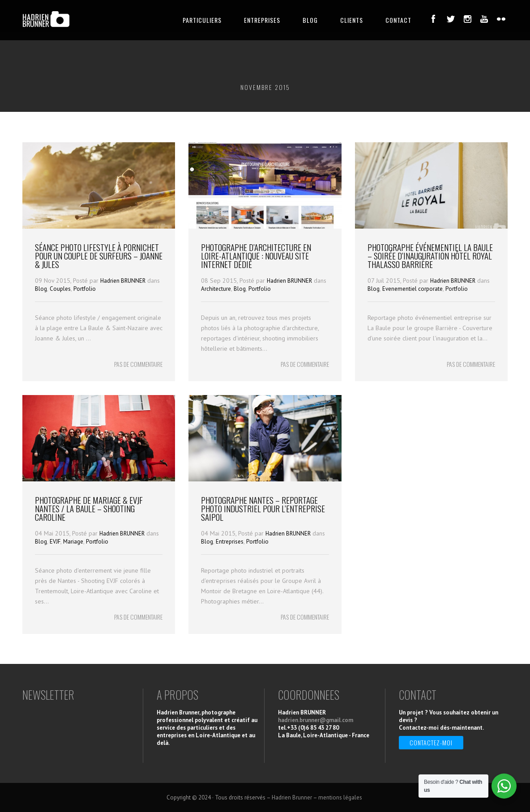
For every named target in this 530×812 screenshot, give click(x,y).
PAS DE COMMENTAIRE (138, 364)
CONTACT (398, 20)
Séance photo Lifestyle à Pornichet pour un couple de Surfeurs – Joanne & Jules (99, 255)
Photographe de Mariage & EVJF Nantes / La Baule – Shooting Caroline (89, 508)
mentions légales (341, 797)
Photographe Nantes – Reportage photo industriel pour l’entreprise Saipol (263, 508)
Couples (60, 289)
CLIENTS (352, 20)
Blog (41, 289)
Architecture (216, 289)
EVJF (55, 542)
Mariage (73, 542)
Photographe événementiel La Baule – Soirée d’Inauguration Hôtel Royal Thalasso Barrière (430, 255)
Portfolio (85, 289)
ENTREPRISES (262, 20)
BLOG (310, 20)
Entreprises (230, 542)
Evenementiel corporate (412, 289)
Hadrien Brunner (292, 797)
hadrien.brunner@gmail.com (316, 720)
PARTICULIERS (202, 20)
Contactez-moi (431, 742)
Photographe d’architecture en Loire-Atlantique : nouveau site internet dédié (256, 255)
